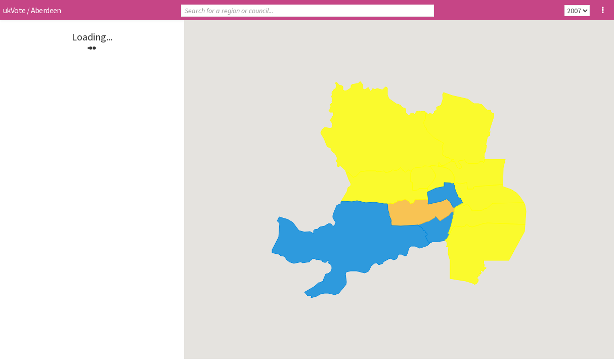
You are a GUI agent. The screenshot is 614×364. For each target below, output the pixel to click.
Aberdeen (46, 10)
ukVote (14, 10)
